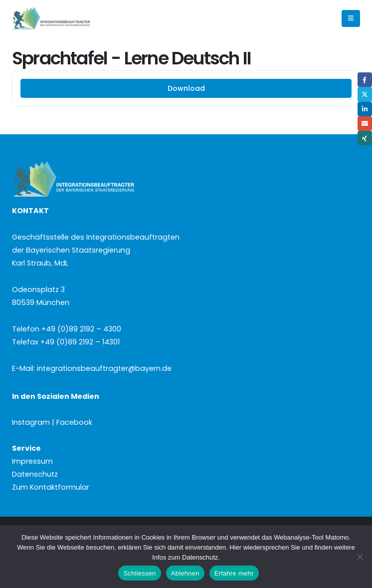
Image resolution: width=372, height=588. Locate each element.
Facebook (365, 80)
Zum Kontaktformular (51, 487)
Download (186, 88)
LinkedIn (365, 109)
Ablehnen (185, 573)
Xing (365, 138)
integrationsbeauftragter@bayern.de (104, 368)
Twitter (365, 94)
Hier (235, 547)
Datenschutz (35, 474)
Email (365, 124)
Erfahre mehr (234, 573)
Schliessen (139, 573)
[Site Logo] (68, 19)
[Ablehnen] (360, 557)
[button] (351, 18)
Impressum (32, 461)
